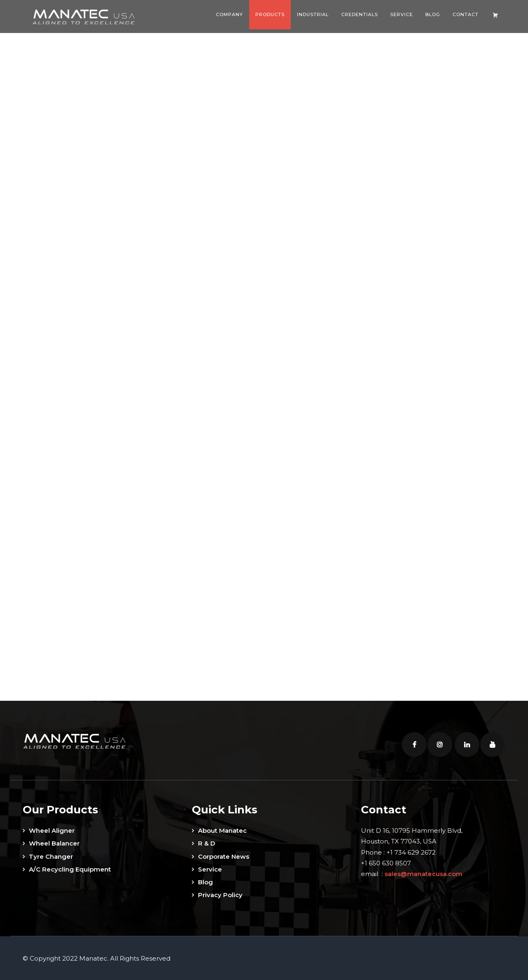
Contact (466, 14)
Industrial (313, 14)
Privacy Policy (220, 894)
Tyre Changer (51, 856)
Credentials (359, 14)
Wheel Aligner (52, 830)
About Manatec (222, 830)
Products (270, 14)
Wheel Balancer (54, 842)
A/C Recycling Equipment (70, 868)
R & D (207, 842)
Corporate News (224, 856)
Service (402, 14)
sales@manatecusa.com (423, 873)
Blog (433, 14)
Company (229, 14)
